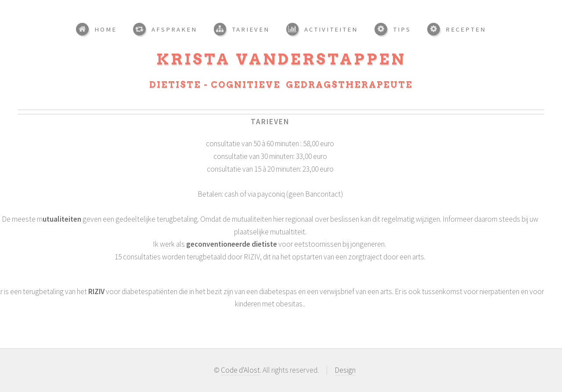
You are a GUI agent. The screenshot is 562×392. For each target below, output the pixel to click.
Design (345, 370)
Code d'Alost (240, 370)
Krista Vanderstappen (281, 59)
